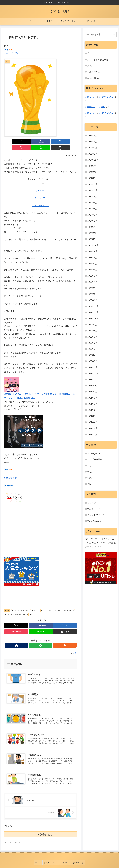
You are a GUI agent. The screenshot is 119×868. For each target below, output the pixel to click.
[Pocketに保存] (47, 141)
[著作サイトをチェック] (35, 639)
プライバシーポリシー (61, 858)
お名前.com (41, 184)
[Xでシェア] (10, 141)
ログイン (92, 503)
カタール (16, 604)
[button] (71, 141)
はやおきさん (107, 97)
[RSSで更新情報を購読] (46, 639)
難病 (32, 608)
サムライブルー (47, 604)
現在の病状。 (94, 78)
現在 (7, 604)
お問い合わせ (76, 858)
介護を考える (94, 72)
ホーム (40, 858)
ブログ (48, 858)
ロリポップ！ (41, 192)
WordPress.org (94, 521)
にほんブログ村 (11, 53)
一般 (7, 608)
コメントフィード (96, 515)
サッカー (36, 604)
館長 (103, 107)
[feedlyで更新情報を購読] (41, 639)
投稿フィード (94, 509)
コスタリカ (26, 604)
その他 (58, 604)
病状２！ (92, 66)
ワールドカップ (68, 604)
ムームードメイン (41, 199)
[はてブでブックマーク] (35, 141)
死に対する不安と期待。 (99, 60)
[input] (101, 35)
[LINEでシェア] (59, 141)
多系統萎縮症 (16, 608)
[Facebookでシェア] (22, 141)
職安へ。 (91, 97)
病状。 (91, 53)
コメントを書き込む (41, 831)
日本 (26, 608)
